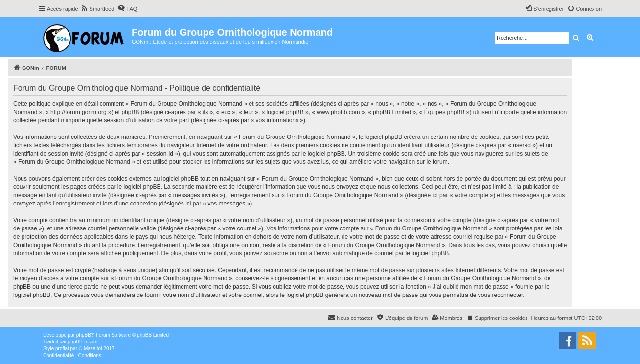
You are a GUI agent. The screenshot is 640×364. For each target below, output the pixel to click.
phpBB (84, 335)
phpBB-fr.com (83, 342)
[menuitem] (98, 9)
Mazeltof (93, 349)
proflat (62, 349)
